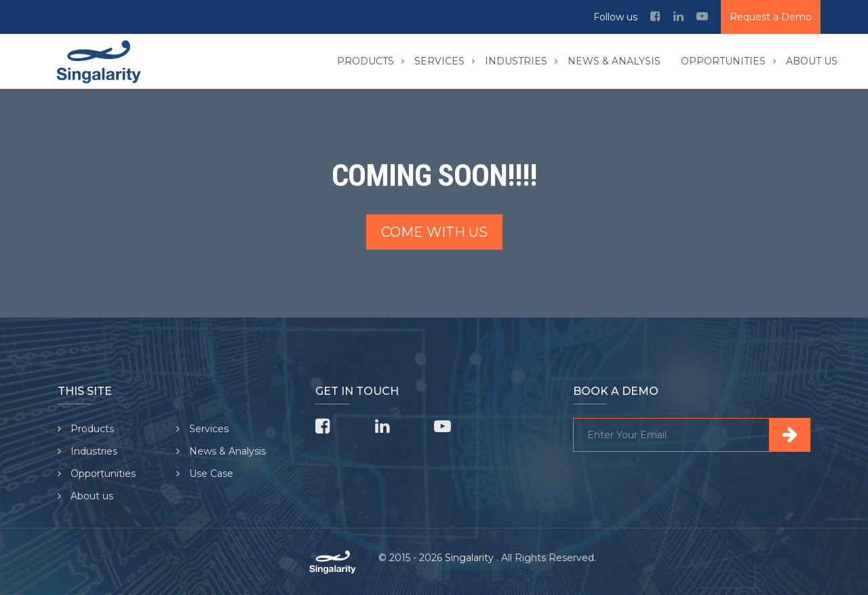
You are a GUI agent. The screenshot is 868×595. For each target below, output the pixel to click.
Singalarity (471, 558)
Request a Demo (771, 17)
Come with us (434, 232)
